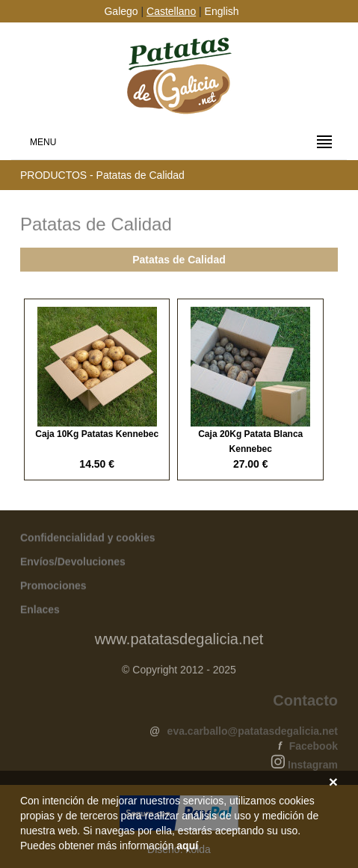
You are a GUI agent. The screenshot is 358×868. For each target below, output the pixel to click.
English (222, 11)
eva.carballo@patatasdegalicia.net (253, 733)
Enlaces (40, 610)
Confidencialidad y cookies (88, 538)
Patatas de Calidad (179, 260)
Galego (121, 11)
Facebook (314, 748)
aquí (187, 846)
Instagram (313, 766)
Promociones (53, 586)
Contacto (305, 702)
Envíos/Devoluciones (73, 562)
